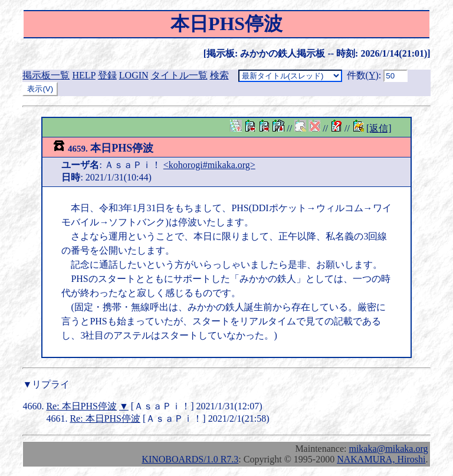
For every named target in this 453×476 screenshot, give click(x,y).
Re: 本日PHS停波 (81, 406)
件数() (363, 75)
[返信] (379, 128)
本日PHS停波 (103, 148)
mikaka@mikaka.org (388, 449)
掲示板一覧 (46, 75)
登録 (107, 75)
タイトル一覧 (179, 75)
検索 (219, 75)
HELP (83, 75)
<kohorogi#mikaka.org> (209, 165)
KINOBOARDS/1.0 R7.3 (190, 459)
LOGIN (134, 75)
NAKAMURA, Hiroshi (381, 459)
